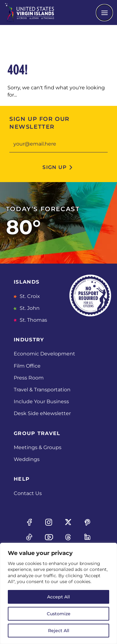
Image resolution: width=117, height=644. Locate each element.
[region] (58, 593)
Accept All (58, 597)
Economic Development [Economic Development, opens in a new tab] (44, 354)
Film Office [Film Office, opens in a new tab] (27, 366)
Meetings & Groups (38, 447)
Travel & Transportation (42, 390)
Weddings (27, 459)
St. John (29, 308)
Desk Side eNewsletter (42, 413)
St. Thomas (33, 320)
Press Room (29, 378)
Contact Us (28, 493)
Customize (59, 614)
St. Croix (29, 296)
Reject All (59, 631)
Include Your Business (41, 401)
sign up (55, 167)
